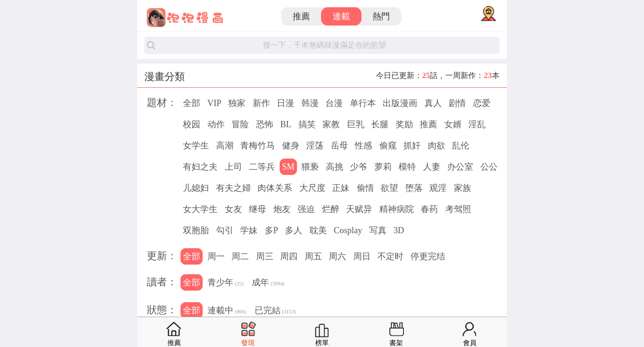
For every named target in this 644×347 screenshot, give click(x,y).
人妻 (432, 167)
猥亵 (310, 167)
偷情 (365, 188)
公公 (489, 167)
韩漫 (310, 103)
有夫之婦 (233, 188)
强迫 (306, 209)
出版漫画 (400, 103)
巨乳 (356, 124)
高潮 (225, 146)
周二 (240, 256)
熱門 (381, 16)
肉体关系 (275, 188)
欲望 (389, 188)
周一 (216, 256)
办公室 (460, 167)
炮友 (282, 209)
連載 (341, 16)
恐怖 (265, 124)
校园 (192, 124)
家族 (463, 188)
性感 (363, 146)
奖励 (404, 124)
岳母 (339, 146)
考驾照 (458, 209)
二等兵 (262, 167)
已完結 (275, 311)
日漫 (285, 103)
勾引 (225, 230)
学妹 (249, 230)
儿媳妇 (196, 188)
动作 (216, 124)
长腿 (380, 124)
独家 (237, 103)
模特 (407, 167)
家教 (331, 124)
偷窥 (388, 146)
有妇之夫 (200, 167)
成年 (268, 283)
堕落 (414, 188)
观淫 (438, 188)
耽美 (318, 230)
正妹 (341, 188)
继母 (258, 209)
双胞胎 (196, 230)
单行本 (363, 103)
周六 (337, 256)
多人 (294, 230)
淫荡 (315, 146)
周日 (362, 256)
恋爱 (482, 103)
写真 (378, 230)
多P (271, 230)
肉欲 (437, 146)
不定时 (390, 256)
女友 (233, 209)
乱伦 (461, 146)
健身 (291, 146)
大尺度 (312, 188)
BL (286, 124)
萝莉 (383, 167)
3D (399, 230)
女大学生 (200, 209)
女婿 (453, 124)
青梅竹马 (258, 146)
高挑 (335, 167)
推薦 (301, 16)
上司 (233, 167)
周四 (289, 256)
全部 (192, 103)
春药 (429, 209)
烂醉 (331, 209)
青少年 (225, 283)
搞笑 (307, 124)
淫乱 (477, 124)
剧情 (457, 103)
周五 (313, 256)
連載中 (227, 311)
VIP (214, 103)
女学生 (196, 146)
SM (288, 167)
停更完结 (428, 256)
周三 (265, 256)
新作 (261, 103)
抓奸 (412, 146)
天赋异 (359, 209)
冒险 (240, 124)
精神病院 (397, 209)
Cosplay (348, 230)
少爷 (359, 167)
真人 (433, 103)
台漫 (334, 103)
